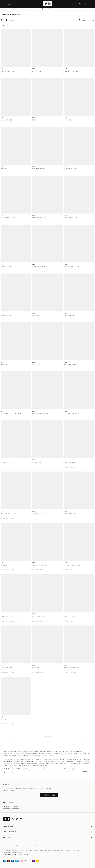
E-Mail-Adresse (8, 795)
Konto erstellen (47, 832)
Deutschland (34, 846)
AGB (13, 846)
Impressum (6, 846)
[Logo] (48, 4)
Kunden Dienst (47, 826)
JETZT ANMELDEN (49, 795)
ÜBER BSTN (47, 837)
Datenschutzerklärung (22, 846)
